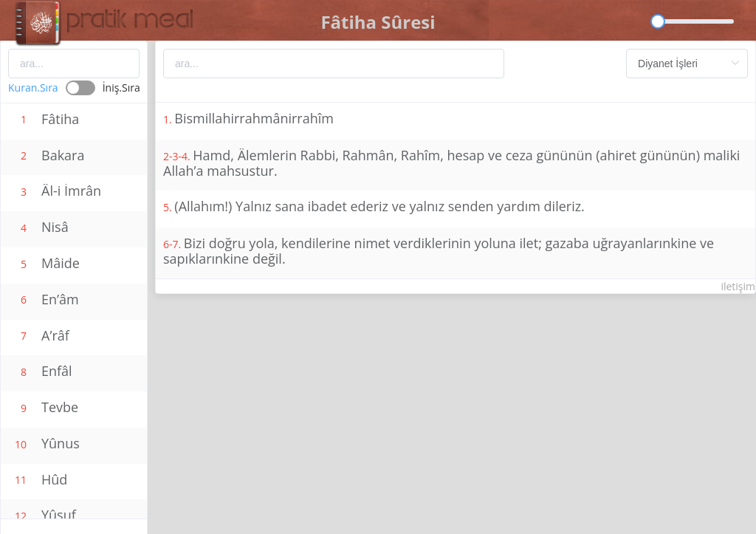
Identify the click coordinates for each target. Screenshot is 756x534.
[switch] (74, 88)
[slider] (696, 21)
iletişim (738, 286)
